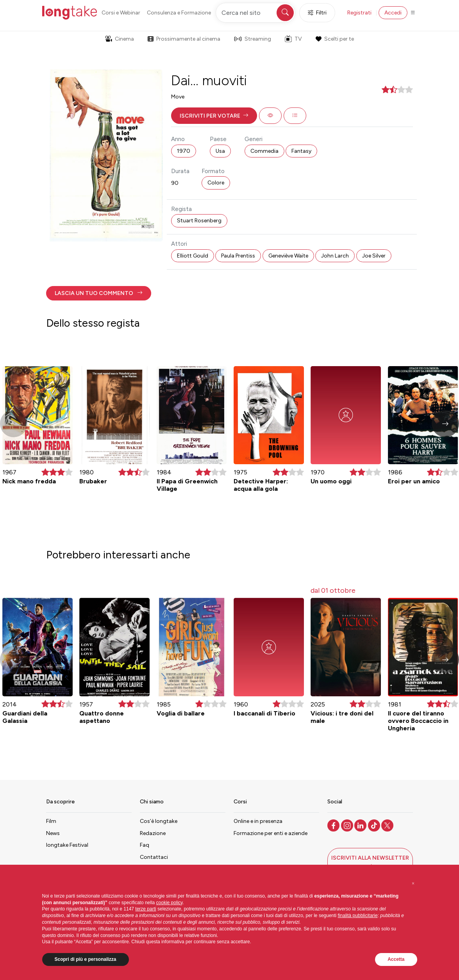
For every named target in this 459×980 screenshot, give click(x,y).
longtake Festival (67, 845)
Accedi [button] (393, 13)
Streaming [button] (253, 39)
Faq (145, 845)
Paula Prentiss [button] (238, 256)
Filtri (317, 13)
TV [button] (293, 39)
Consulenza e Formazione (179, 13)
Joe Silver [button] (374, 256)
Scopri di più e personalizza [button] (86, 959)
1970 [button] (184, 151)
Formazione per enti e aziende (271, 833)
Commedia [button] (264, 151)
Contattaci (154, 857)
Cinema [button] (120, 39)
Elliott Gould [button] (193, 256)
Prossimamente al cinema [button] (184, 39)
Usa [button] (220, 151)
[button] (214, 116)
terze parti (146, 909)
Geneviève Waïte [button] (288, 256)
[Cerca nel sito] (255, 13)
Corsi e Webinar (121, 13)
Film (51, 821)
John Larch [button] (335, 256)
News (53, 833)
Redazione (153, 833)
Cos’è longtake (159, 821)
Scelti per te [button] (335, 39)
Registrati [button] (359, 13)
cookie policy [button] (170, 903)
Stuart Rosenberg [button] (199, 221)
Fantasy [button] (301, 151)
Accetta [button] (396, 959)
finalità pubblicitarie (358, 916)
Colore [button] (216, 183)
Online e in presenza (258, 821)
